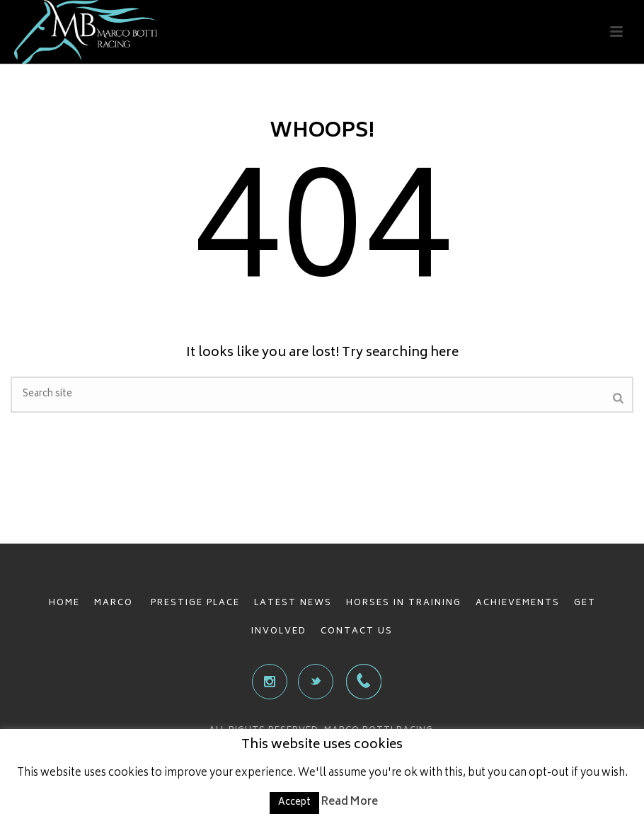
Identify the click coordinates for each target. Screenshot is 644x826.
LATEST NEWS (293, 603)
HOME (64, 603)
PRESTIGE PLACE (195, 603)
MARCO (115, 603)
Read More (350, 802)
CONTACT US (357, 632)
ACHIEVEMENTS (518, 603)
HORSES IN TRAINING (404, 603)
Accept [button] (294, 803)
